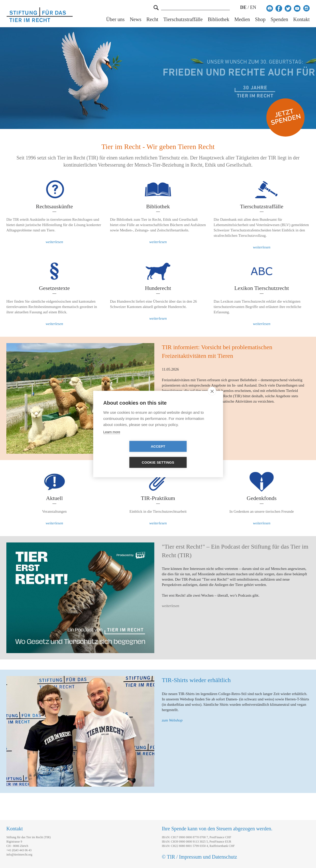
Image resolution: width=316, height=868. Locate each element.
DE (243, 7)
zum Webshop (172, 720)
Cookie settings (187, 455)
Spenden (279, 19)
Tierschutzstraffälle (183, 19)
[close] (212, 399)
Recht (152, 19)
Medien (242, 19)
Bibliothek (218, 19)
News (135, 19)
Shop (260, 19)
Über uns (115, 19)
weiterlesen (54, 242)
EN (253, 7)
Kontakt (301, 19)
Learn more (112, 440)
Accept (129, 455)
